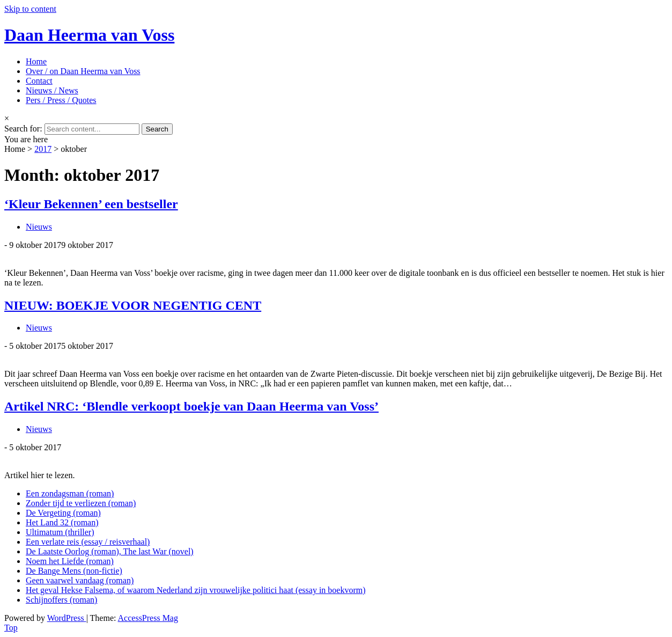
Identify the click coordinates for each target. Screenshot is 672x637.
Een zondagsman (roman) (70, 493)
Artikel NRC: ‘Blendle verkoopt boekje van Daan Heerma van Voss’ (191, 406)
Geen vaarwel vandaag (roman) (80, 580)
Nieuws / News (52, 90)
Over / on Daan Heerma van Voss (83, 71)
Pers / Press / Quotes (61, 100)
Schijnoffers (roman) (61, 600)
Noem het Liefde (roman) (70, 561)
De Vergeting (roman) (63, 513)
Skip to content (30, 9)
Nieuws (39, 227)
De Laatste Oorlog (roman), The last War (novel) (110, 551)
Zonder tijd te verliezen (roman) (81, 503)
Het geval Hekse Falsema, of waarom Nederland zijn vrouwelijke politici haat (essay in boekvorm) (196, 590)
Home (36, 61)
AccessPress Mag (148, 618)
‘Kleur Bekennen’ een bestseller (91, 204)
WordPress (67, 618)
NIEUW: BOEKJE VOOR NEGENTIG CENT (133, 305)
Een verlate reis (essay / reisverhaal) (88, 542)
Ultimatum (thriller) (60, 532)
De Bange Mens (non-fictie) (74, 571)
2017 (43, 149)
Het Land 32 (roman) (62, 522)
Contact (39, 81)
